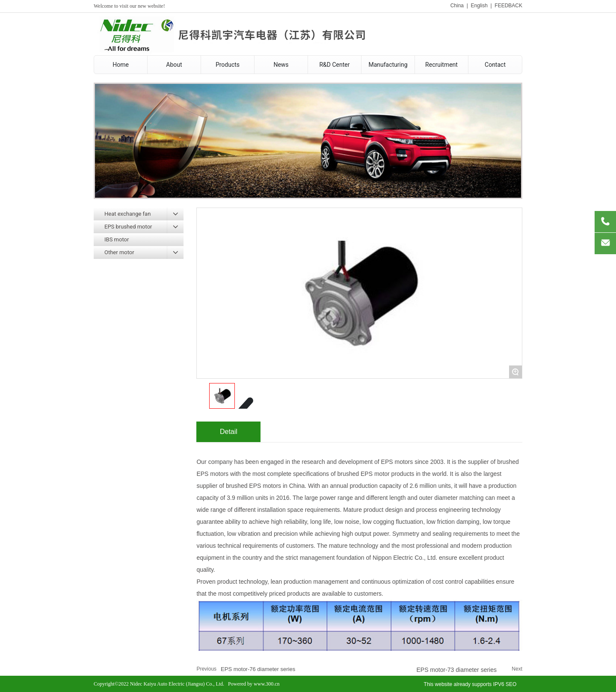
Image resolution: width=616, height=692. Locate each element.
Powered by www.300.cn (254, 684)
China (457, 6)
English (479, 6)
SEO (511, 684)
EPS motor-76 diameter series (258, 669)
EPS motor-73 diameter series (456, 670)
